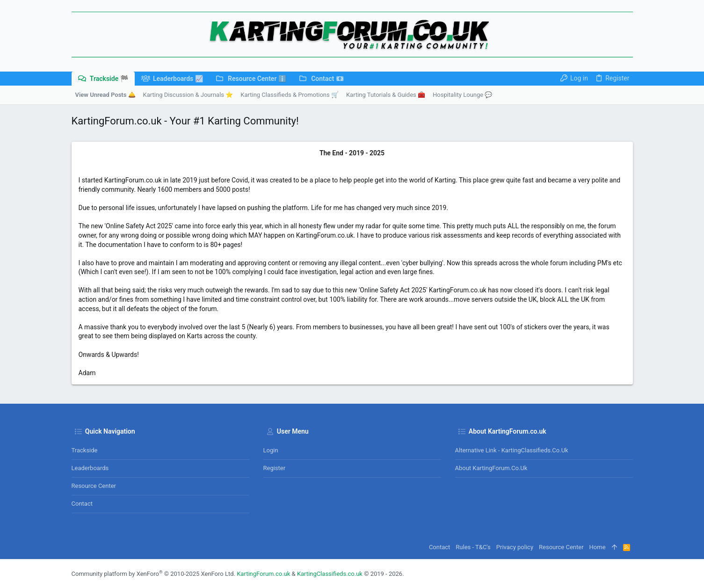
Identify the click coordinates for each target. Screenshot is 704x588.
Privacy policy (515, 547)
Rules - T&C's (473, 547)
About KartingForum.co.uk (491, 468)
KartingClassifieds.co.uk (330, 574)
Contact (82, 504)
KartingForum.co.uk (263, 574)
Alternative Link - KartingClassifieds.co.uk (512, 450)
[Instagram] (629, 574)
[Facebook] (615, 574)
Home (598, 547)
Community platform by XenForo (153, 574)
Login (271, 450)
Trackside (85, 450)
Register (275, 468)
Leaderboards (90, 468)
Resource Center (94, 486)
